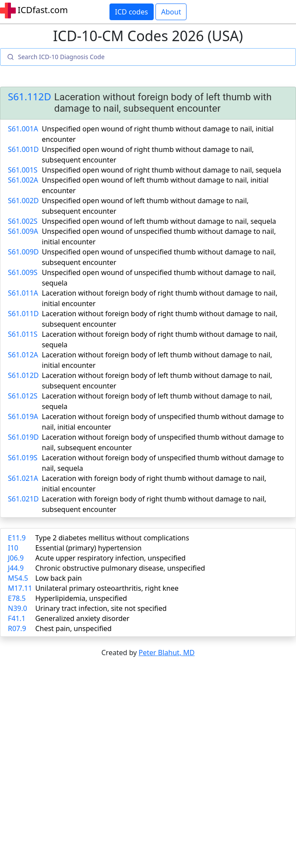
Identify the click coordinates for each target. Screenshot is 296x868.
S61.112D (30, 97)
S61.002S (23, 221)
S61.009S (23, 272)
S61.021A (23, 478)
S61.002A (23, 180)
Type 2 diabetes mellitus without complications (112, 538)
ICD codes (132, 12)
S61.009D (23, 252)
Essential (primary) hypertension (88, 548)
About (171, 12)
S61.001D (23, 149)
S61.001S (23, 170)
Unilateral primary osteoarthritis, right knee (107, 588)
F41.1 (17, 618)
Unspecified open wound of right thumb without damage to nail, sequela (162, 170)
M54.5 (18, 578)
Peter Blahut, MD (167, 653)
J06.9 (16, 558)
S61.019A (23, 416)
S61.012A (23, 355)
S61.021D (23, 499)
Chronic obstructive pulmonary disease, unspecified (120, 568)
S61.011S (23, 334)
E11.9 (17, 538)
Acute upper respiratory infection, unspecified (110, 558)
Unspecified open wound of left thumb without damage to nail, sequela (159, 221)
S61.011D (23, 314)
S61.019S (23, 458)
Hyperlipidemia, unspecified (81, 598)
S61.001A (23, 129)
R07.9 (17, 628)
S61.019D (23, 437)
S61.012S (23, 396)
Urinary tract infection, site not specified (101, 608)
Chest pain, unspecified (73, 628)
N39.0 (18, 608)
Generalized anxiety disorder (82, 618)
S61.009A (23, 231)
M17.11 (20, 588)
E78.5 (17, 598)
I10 (13, 548)
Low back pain (58, 578)
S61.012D (23, 375)
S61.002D (23, 201)
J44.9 (16, 568)
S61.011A (23, 293)
